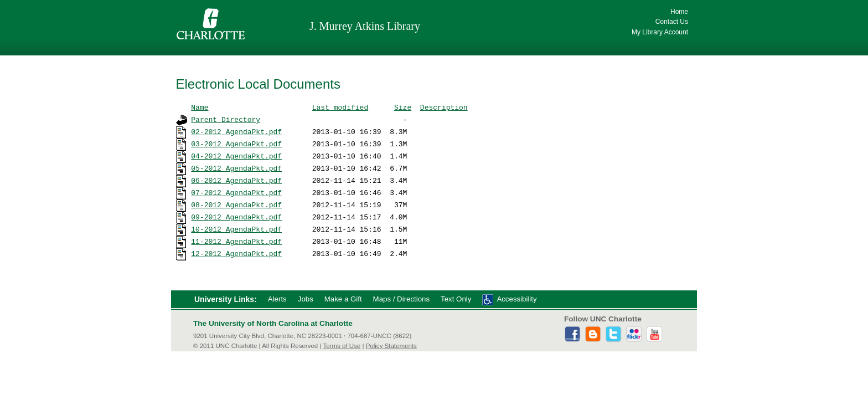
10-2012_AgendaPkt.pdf (236, 229)
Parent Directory (226, 119)
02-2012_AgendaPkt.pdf (236, 131)
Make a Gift (343, 299)
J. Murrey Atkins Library (365, 26)
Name (200, 107)
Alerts (277, 299)
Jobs (306, 299)
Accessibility (516, 299)
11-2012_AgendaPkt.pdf (236, 241)
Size (403, 107)
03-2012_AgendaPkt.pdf (236, 144)
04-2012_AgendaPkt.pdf (236, 156)
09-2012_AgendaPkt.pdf (236, 217)
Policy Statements (391, 346)
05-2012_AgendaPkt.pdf (236, 168)
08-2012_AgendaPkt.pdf (236, 204)
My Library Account (660, 32)
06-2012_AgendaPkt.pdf (236, 180)
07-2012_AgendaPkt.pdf (236, 192)
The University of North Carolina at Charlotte (273, 323)
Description (444, 107)
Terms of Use (342, 346)
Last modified (340, 107)
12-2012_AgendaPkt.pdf (236, 253)
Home (679, 12)
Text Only (456, 299)
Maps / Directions (401, 299)
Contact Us (672, 22)
